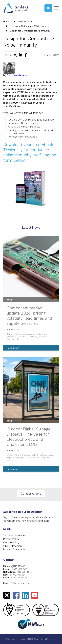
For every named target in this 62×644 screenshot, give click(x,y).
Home (6, 21)
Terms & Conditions (15, 535)
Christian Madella (17, 75)
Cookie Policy (11, 542)
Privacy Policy (11, 539)
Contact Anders (31, 494)
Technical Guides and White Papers (29, 26)
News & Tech (25, 21)
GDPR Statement (13, 546)
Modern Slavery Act (15, 549)
